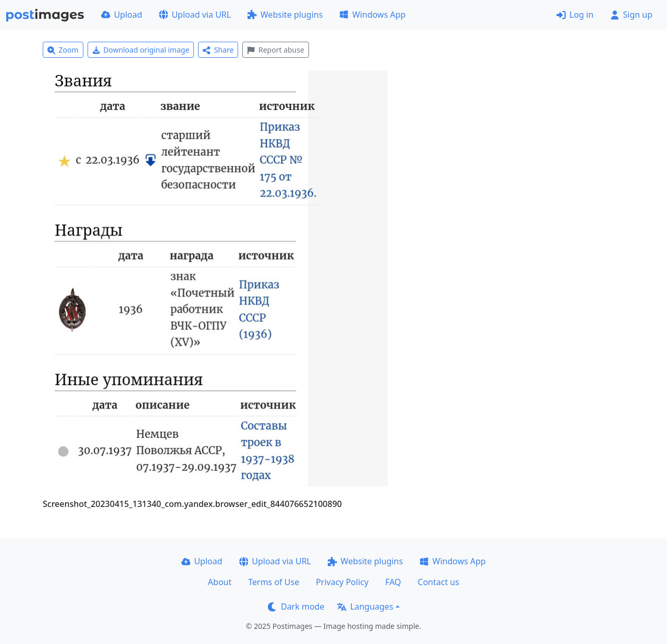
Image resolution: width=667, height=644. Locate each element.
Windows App (372, 15)
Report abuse (275, 50)
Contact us (439, 582)
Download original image (141, 50)
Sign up (631, 15)
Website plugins (285, 15)
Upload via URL (195, 15)
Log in (575, 15)
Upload (122, 15)
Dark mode (296, 606)
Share (218, 50)
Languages (365, 606)
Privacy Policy (342, 582)
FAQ (393, 582)
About (220, 582)
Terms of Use (274, 582)
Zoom (63, 50)
